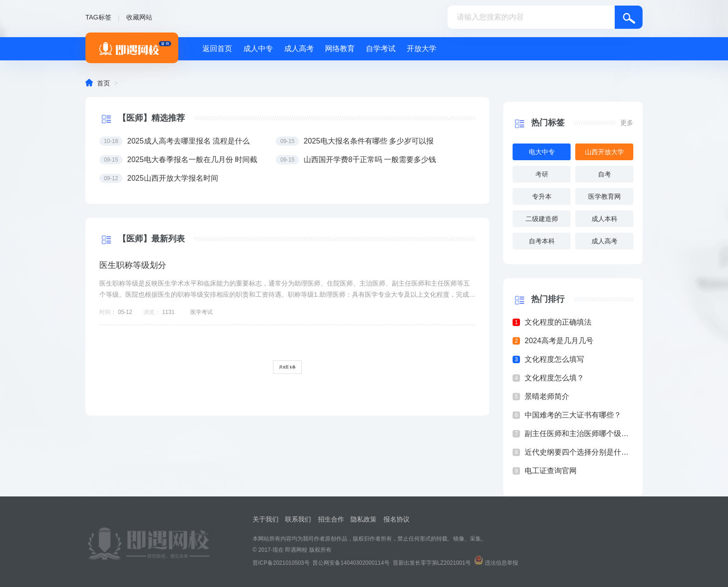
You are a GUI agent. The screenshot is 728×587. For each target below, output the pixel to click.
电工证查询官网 (551, 471)
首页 (104, 83)
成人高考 (299, 49)
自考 (604, 174)
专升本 (542, 196)
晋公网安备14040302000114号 (351, 563)
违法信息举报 (501, 563)
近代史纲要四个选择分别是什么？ (579, 452)
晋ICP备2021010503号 (281, 563)
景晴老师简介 (547, 396)
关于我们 (266, 519)
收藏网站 (139, 17)
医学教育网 (604, 196)
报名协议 (396, 519)
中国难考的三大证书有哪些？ (573, 415)
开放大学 (422, 49)
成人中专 (258, 49)
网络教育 (340, 49)
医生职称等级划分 (133, 265)
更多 (627, 123)
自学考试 (381, 49)
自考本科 (542, 241)
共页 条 (287, 367)
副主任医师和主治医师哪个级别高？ (579, 434)
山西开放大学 (604, 152)
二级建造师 (542, 219)
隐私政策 (364, 519)
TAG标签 (98, 17)
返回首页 (217, 49)
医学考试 (201, 312)
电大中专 (542, 152)
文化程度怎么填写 (554, 359)
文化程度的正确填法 (558, 322)
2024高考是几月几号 (559, 341)
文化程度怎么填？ (554, 378)
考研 (542, 174)
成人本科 (604, 219)
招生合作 (331, 519)
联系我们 (298, 519)
